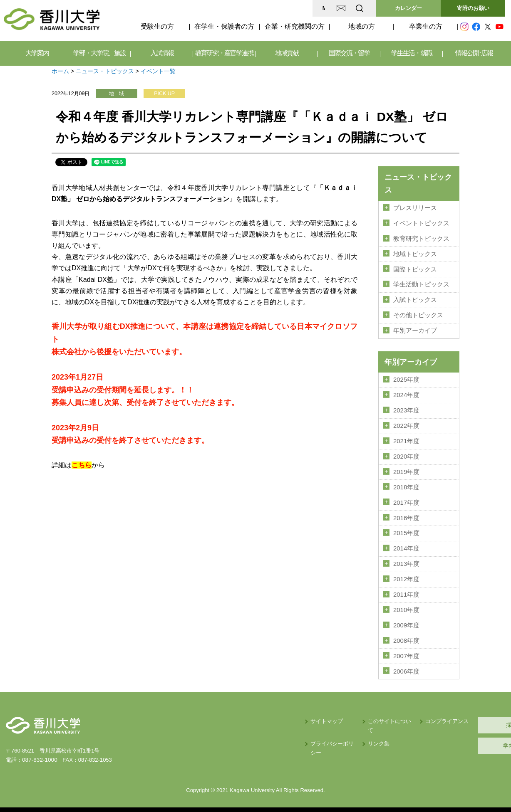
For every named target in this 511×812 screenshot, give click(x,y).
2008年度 (406, 634)
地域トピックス (415, 253)
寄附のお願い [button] (473, 8)
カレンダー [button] (408, 8)
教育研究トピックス (421, 238)
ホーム (60, 71)
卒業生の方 (426, 26)
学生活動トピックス (421, 283)
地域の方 (362, 26)
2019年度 (406, 468)
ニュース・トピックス (105, 71)
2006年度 (406, 664)
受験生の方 (157, 26)
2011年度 (406, 588)
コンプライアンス (384, 714)
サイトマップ (243, 714)
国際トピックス (415, 268)
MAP (261, 8)
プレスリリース (415, 208)
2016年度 (406, 513)
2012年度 (406, 573)
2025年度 (406, 377)
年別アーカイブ (415, 328)
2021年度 (406, 438)
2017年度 (406, 498)
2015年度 (406, 528)
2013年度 (406, 558)
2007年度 (406, 649)
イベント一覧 (158, 71)
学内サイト (466, 738)
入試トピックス (415, 298)
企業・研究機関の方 (295, 26)
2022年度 (406, 422)
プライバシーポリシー (254, 727)
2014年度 (406, 543)
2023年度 (406, 407)
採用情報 (466, 717)
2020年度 (406, 453)
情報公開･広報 (474, 53)
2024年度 (406, 392)
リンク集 (306, 727)
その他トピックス (418, 313)
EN (327, 8)
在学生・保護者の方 (224, 26)
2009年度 (406, 619)
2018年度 (406, 483)
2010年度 (406, 604)
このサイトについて (319, 714)
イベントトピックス (421, 223)
